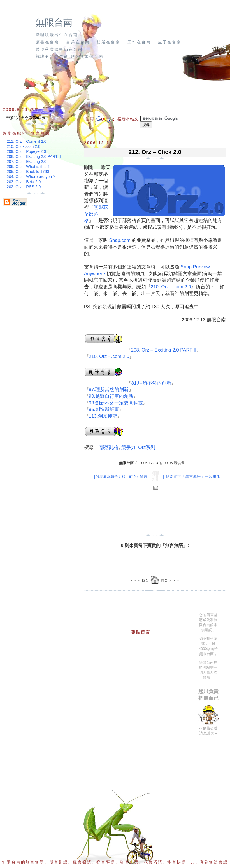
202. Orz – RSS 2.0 (24, 187)
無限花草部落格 (96, 214)
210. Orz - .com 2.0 (171, 287)
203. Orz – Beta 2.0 (24, 182)
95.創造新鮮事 (104, 409)
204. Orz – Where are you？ (31, 177)
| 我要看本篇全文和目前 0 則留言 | (122, 477)
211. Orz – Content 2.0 (27, 141)
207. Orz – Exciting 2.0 (27, 162)
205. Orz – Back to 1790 (28, 172)
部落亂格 (109, 447)
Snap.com (120, 240)
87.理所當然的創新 (109, 389)
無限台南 (54, 23)
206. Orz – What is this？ (29, 167)
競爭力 (128, 447)
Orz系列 (147, 447)
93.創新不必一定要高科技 (116, 403)
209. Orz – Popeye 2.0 (26, 151)
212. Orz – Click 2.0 (155, 152)
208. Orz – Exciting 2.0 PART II (164, 350)
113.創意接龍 (103, 416)
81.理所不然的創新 (151, 383)
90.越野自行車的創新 (111, 396)
